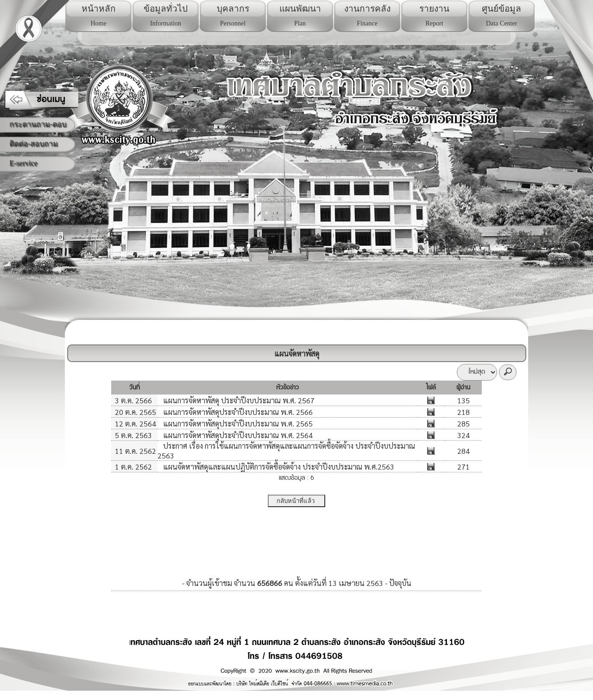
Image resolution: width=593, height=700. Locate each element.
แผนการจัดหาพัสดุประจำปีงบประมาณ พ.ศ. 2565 (237, 423)
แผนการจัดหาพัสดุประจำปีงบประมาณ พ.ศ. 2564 (237, 435)
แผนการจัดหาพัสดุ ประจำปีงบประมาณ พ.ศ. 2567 (238, 400)
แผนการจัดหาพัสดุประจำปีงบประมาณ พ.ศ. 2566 (237, 412)
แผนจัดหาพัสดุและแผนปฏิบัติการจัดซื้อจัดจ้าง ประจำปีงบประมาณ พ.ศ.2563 (278, 467)
